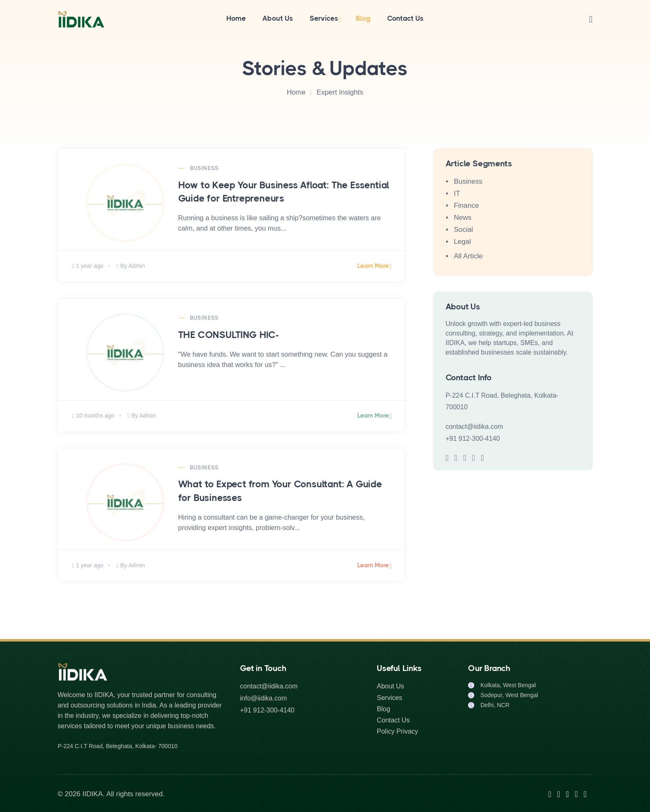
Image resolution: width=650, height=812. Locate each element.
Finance (466, 205)
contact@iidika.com (474, 427)
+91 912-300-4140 (473, 439)
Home (236, 18)
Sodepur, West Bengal (509, 695)
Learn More (373, 266)
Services (324, 18)
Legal (463, 242)
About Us (278, 18)
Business (204, 168)
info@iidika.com (263, 698)
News (463, 218)
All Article (468, 256)
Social (463, 230)
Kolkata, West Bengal (508, 685)
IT (457, 193)
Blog (363, 18)
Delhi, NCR (495, 705)
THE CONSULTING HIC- (229, 335)
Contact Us (405, 18)
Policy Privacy (398, 731)
